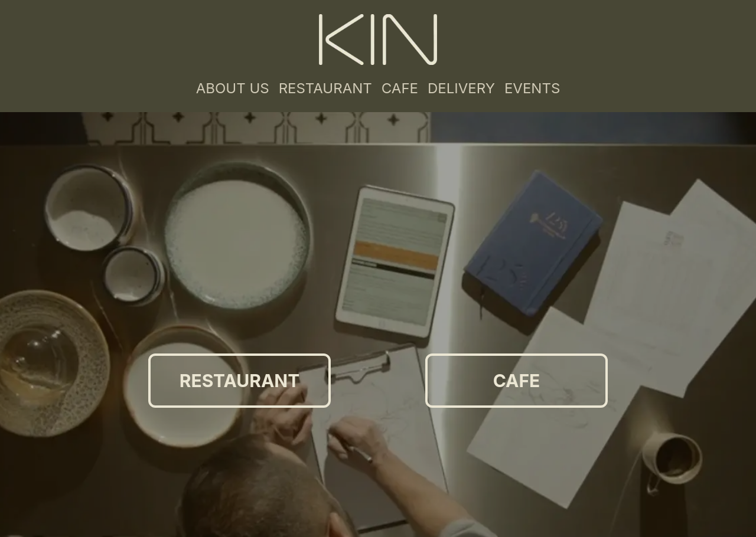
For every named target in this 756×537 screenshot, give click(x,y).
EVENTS (532, 88)
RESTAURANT (325, 88)
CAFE (400, 88)
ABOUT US (233, 88)
